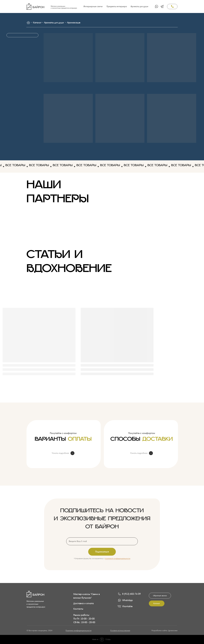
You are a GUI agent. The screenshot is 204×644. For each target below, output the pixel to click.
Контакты (78, 609)
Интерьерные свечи (93, 6)
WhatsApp (127, 600)
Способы (142, 441)
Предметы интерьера (117, 6)
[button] (160, 596)
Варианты (63, 441)
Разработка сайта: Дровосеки (165, 630)
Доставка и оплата (84, 603)
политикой (109, 559)
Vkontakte (127, 606)
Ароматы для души (139, 6)
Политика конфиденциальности (79, 630)
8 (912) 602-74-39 (131, 594)
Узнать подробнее (60, 453)
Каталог (37, 23)
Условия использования (120, 630)
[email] (102, 541)
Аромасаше (74, 23)
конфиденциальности (122, 559)
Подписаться (102, 552)
